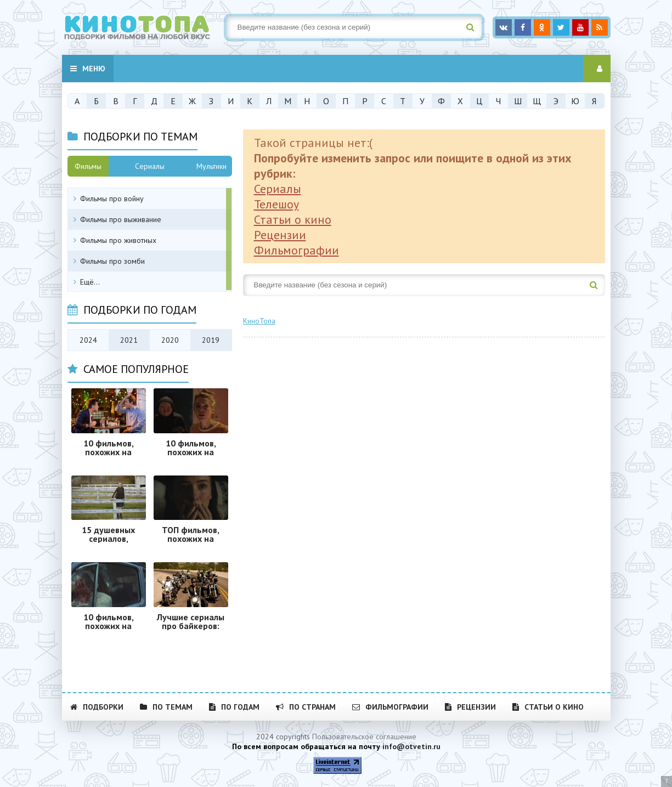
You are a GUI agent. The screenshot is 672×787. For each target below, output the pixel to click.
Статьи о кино (293, 219)
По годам (234, 707)
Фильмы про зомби (112, 261)
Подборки (97, 707)
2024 (88, 340)
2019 (211, 340)
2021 (129, 340)
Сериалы (278, 189)
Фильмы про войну (112, 199)
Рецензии (280, 235)
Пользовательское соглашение (364, 737)
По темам (166, 707)
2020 (170, 340)
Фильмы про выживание (121, 219)
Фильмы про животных (118, 240)
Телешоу (276, 204)
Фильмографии (297, 250)
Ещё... (90, 282)
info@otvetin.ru (411, 746)
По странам (306, 707)
